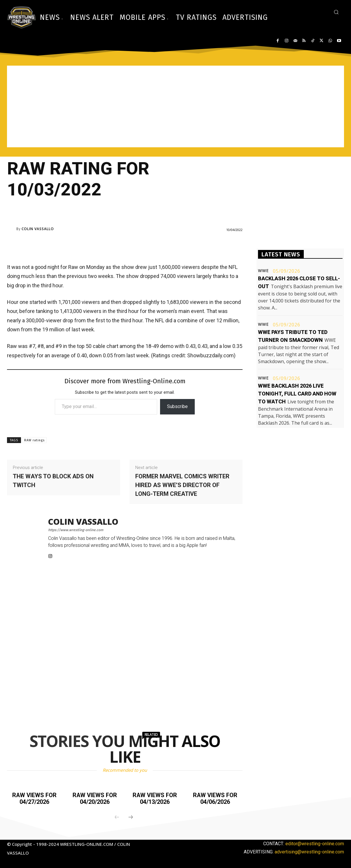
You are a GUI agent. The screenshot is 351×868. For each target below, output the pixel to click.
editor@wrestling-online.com (315, 843)
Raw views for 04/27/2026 (34, 798)
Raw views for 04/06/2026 (215, 798)
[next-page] (131, 817)
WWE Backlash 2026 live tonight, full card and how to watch (297, 394)
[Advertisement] (175, 106)
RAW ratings (34, 440)
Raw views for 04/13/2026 (155, 798)
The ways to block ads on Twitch (53, 481)
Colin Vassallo (38, 229)
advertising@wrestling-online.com (309, 851)
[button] (336, 12)
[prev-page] (117, 817)
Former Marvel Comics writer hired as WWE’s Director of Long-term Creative (182, 485)
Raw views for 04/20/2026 (95, 798)
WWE (263, 271)
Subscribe (177, 406)
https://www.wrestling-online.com (76, 530)
